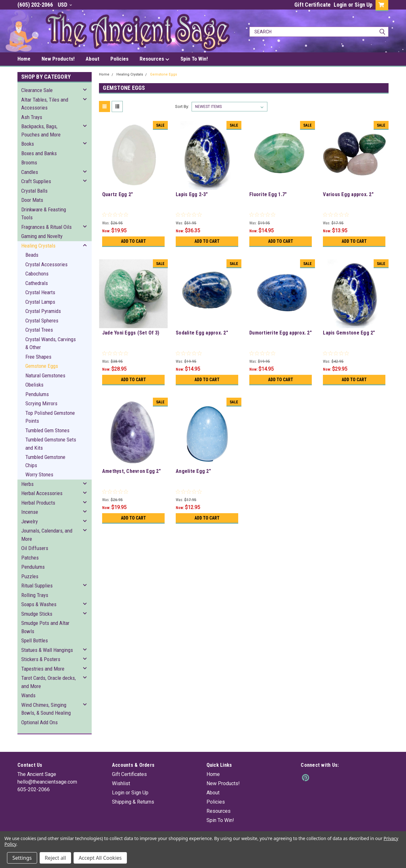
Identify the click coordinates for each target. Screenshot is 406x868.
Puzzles (30, 576)
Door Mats (32, 200)
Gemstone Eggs (42, 366)
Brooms (29, 162)
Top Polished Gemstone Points (50, 417)
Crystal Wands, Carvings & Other (51, 343)
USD (65, 5)
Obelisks (34, 385)
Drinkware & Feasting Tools (44, 214)
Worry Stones (39, 474)
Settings (22, 858)
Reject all (55, 858)
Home (24, 59)
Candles (30, 172)
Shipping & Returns (133, 802)
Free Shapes (38, 357)
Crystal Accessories (46, 264)
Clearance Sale (37, 90)
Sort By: (182, 106)
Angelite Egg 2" (193, 471)
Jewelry (29, 521)
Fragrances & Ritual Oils (46, 227)
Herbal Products (38, 503)
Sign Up (363, 5)
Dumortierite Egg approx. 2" (281, 333)
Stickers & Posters (41, 659)
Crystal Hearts (40, 292)
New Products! (58, 59)
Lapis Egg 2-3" (192, 194)
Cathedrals (37, 283)
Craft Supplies (36, 181)
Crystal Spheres (42, 321)
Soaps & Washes (39, 604)
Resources (154, 59)
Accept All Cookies (100, 858)
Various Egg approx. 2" (348, 194)
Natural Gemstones (45, 375)
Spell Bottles (35, 640)
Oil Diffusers (35, 548)
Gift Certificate (312, 5)
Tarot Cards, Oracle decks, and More (49, 682)
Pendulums (37, 394)
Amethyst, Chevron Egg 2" (131, 471)
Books (28, 144)
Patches (30, 558)
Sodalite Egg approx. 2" (202, 333)
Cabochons (37, 274)
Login (340, 5)
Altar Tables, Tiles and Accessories (45, 104)
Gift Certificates (129, 774)
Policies (119, 59)
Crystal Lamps (40, 302)
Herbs (27, 484)
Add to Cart (133, 241)
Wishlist (121, 783)
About (92, 59)
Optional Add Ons (39, 722)
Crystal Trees (39, 330)
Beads (32, 255)
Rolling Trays (35, 595)
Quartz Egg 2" (118, 194)
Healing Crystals (38, 246)
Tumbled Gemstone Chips (45, 461)
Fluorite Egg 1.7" (268, 194)
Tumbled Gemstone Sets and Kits (51, 444)
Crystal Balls (34, 191)
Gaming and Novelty (42, 236)
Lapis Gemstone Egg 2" (349, 333)
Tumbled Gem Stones (47, 430)
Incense (30, 512)
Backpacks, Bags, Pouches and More (41, 130)
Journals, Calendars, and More (47, 535)
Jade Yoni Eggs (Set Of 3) (131, 333)
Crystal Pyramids (43, 311)
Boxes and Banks (39, 153)
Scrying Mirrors (41, 403)
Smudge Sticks (37, 614)
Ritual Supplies (37, 586)
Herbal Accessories (42, 493)
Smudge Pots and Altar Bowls (45, 627)
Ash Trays (32, 117)
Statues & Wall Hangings (47, 650)
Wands (28, 695)
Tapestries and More (43, 669)
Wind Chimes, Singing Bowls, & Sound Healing (46, 709)
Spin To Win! (194, 59)
